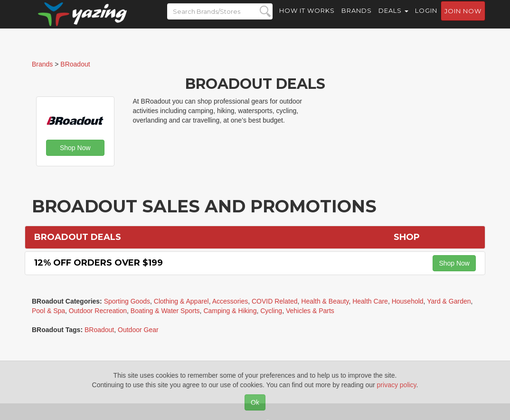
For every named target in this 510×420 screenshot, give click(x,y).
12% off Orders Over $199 (99, 263)
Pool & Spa (48, 311)
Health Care (370, 301)
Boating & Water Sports (165, 311)
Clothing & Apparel (181, 301)
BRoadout (99, 330)
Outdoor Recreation (98, 311)
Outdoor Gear (138, 330)
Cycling (271, 311)
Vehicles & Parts (310, 311)
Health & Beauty (325, 301)
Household (408, 301)
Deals (393, 19)
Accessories (230, 301)
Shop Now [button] (75, 148)
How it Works (307, 19)
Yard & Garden (449, 301)
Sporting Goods (127, 301)
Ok (255, 402)
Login (426, 19)
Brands (357, 19)
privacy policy (397, 385)
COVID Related (274, 301)
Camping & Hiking (230, 311)
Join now (463, 19)
